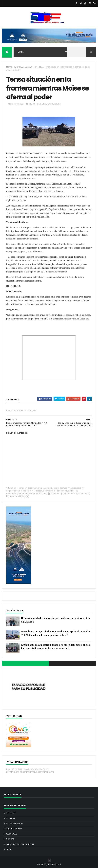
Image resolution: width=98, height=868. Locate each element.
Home (9, 67)
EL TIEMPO (11, 818)
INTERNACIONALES (14, 829)
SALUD (9, 849)
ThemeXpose (54, 864)
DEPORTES (11, 813)
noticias (10, 839)
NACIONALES (12, 834)
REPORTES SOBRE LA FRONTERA (28, 67)
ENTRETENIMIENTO (14, 824)
